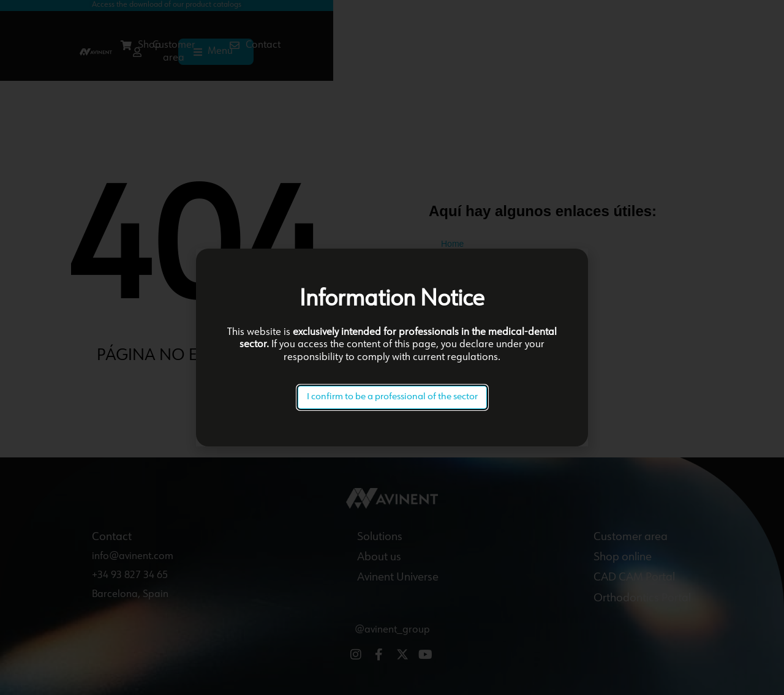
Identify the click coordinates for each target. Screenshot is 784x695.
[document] (392, 347)
